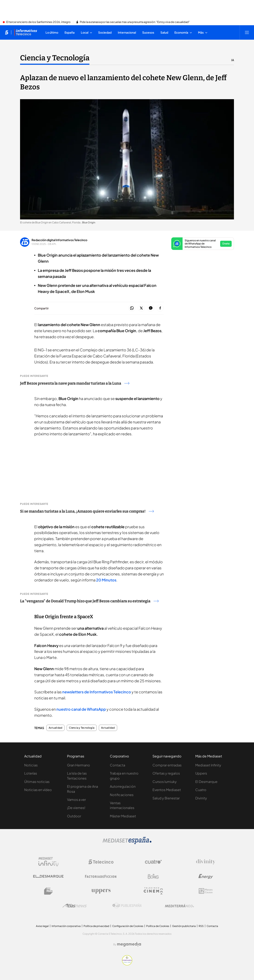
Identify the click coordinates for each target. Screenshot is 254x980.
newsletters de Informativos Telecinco (97, 692)
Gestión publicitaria (184, 926)
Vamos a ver (76, 800)
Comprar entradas (167, 765)
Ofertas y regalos (166, 773)
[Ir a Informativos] (26, 32)
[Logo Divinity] (206, 862)
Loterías (31, 773)
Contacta (117, 765)
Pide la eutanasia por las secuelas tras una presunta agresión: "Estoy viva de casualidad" (135, 22)
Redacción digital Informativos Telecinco (59, 240)
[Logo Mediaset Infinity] (48, 862)
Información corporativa (66, 926)
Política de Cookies (158, 926)
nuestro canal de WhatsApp (81, 709)
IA (233, 60)
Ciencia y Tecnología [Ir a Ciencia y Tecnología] (55, 58)
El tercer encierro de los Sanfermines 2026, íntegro (38, 22)
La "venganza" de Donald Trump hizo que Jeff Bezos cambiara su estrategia (89, 601)
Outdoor (74, 816)
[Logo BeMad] (48, 891)
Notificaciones (122, 795)
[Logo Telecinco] (101, 862)
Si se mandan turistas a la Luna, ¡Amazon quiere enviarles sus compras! (87, 511)
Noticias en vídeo (38, 790)
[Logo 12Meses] (206, 891)
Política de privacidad (96, 926)
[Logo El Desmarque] (48, 876)
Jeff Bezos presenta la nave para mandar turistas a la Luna (75, 383)
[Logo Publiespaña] (127, 906)
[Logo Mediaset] (127, 843)
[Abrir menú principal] (247, 32)
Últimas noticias (37, 782)
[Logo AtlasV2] (75, 906)
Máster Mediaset (123, 816)
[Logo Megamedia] (129, 944)
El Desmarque (206, 782)
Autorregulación (123, 786)
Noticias (31, 765)
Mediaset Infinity (208, 765)
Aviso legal (42, 926)
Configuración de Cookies (128, 926)
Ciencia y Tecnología (82, 728)
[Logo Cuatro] (153, 862)
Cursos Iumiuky (165, 782)
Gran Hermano (79, 765)
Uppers (201, 773)
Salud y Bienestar (166, 798)
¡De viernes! (76, 808)
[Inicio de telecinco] (7, 32)
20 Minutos (106, 580)
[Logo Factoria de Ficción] (101, 876)
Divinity (201, 798)
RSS (201, 926)
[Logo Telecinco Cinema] (153, 891)
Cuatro (201, 790)
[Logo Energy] (206, 876)
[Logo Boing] (153, 876)
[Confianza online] (127, 964)
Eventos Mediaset (167, 790)
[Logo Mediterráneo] (179, 906)
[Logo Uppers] (101, 891)
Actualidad (55, 728)
